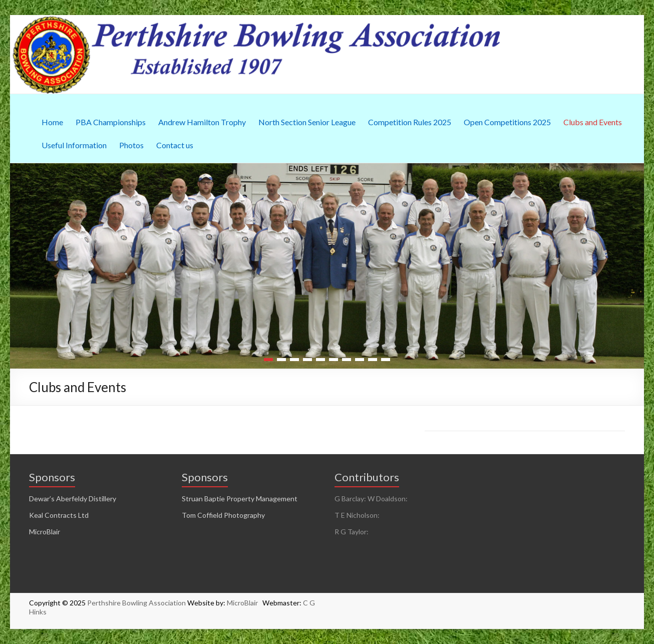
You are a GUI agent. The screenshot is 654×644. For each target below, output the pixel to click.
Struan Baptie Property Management (240, 499)
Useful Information (74, 145)
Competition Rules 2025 (410, 122)
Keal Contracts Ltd (59, 515)
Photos (131, 145)
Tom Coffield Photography (223, 515)
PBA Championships (111, 122)
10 (386, 360)
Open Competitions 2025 (507, 122)
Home (52, 122)
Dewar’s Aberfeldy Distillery (73, 499)
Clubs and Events (593, 122)
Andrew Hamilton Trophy (202, 122)
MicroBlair (45, 532)
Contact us (175, 145)
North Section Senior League (307, 122)
